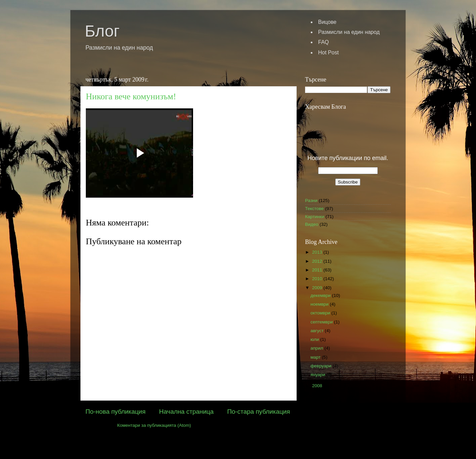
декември (321, 295)
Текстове (314, 209)
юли (315, 339)
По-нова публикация (115, 412)
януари (318, 375)
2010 (318, 279)
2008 (318, 386)
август (318, 331)
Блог (102, 31)
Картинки (315, 217)
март (316, 357)
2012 (318, 261)
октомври (321, 313)
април (317, 348)
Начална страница (187, 412)
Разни (311, 200)
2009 (318, 288)
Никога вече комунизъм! (131, 96)
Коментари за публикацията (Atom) (154, 425)
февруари (321, 366)
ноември (320, 304)
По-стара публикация (259, 412)
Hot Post (328, 53)
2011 (318, 270)
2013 (318, 252)
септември (322, 322)
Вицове (327, 22)
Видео (312, 224)
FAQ (323, 42)
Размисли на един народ (349, 32)
